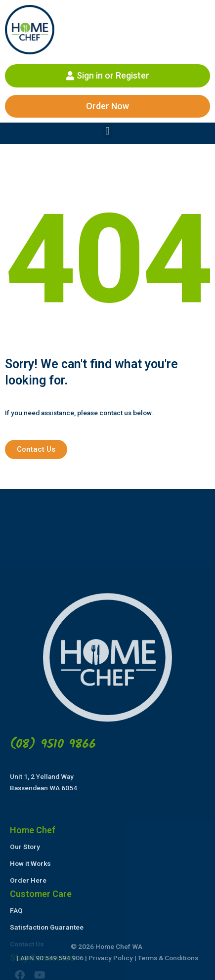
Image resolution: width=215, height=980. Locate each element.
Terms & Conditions (168, 958)
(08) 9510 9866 (53, 913)
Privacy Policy (111, 958)
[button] (107, 131)
